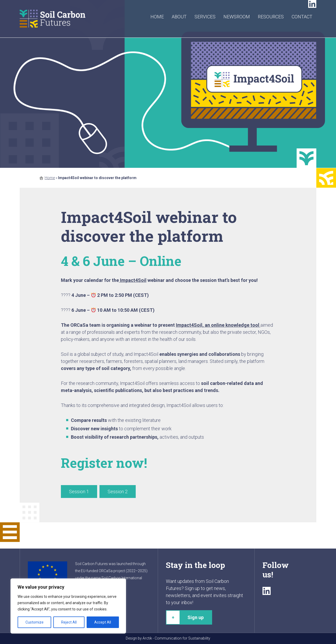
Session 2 (118, 492)
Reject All (69, 622)
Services (205, 17)
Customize (35, 622)
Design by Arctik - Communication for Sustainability (168, 638)
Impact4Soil (133, 280)
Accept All (103, 622)
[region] (68, 606)
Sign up (196, 617)
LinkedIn (312, 4)
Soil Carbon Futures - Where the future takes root (52, 19)
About (179, 17)
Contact (302, 17)
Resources (271, 17)
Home (157, 17)
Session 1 (79, 492)
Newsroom (237, 17)
